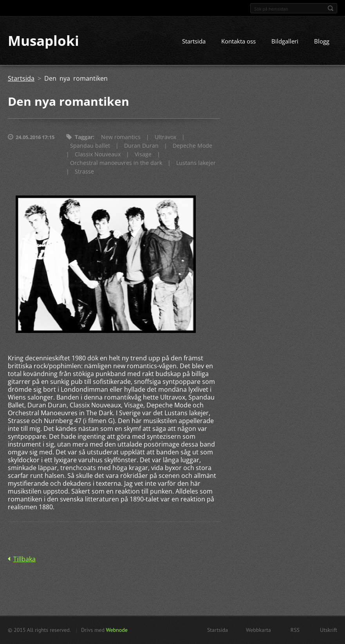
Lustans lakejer (196, 164)
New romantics (121, 138)
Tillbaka (24, 559)
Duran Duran (141, 146)
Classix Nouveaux (98, 155)
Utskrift (329, 630)
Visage (143, 155)
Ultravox (165, 138)
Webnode (117, 630)
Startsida (194, 42)
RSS (295, 630)
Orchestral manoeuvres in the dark (116, 164)
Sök (331, 8)
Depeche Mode (192, 146)
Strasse (84, 172)
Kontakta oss (238, 42)
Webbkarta (258, 630)
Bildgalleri (285, 42)
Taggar (84, 138)
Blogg (322, 42)
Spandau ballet (90, 146)
